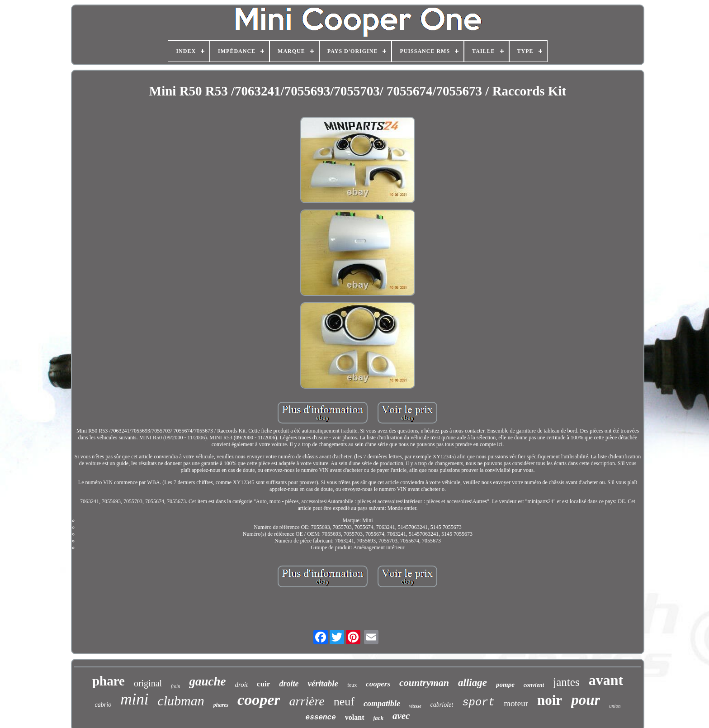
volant (355, 717)
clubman (181, 701)
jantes (566, 682)
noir (550, 700)
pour (586, 700)
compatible (382, 704)
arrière (307, 701)
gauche (207, 681)
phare (109, 681)
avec (401, 716)
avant (606, 680)
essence (321, 718)
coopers (378, 684)
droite (289, 684)
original (148, 683)
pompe (505, 685)
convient (534, 685)
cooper (259, 700)
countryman (424, 683)
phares (221, 705)
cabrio (103, 705)
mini (134, 699)
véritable (323, 683)
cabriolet (442, 705)
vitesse (415, 706)
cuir (263, 684)
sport (478, 702)
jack (378, 718)
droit (241, 685)
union (615, 706)
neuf (344, 702)
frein (175, 686)
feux (352, 685)
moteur (516, 703)
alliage (473, 683)
